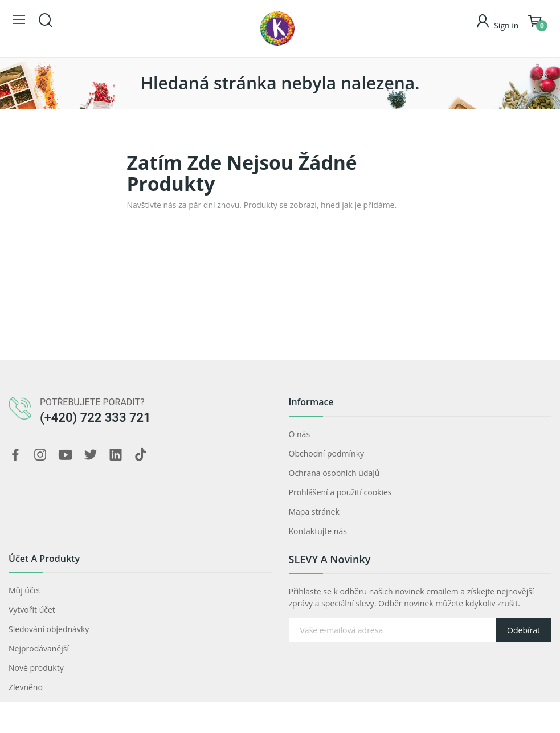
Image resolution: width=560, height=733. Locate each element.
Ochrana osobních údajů (334, 473)
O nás (300, 434)
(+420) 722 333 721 (95, 418)
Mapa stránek (314, 512)
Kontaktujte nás (318, 531)
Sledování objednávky (49, 629)
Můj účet (25, 590)
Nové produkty (36, 668)
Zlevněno (26, 687)
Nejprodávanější (39, 648)
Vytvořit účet (32, 610)
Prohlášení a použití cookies (340, 492)
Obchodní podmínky (327, 453)
